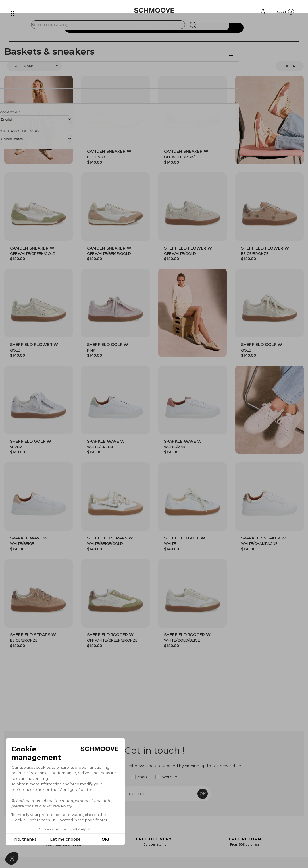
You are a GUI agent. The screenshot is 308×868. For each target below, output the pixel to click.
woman (170, 777)
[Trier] (34, 66)
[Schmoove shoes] (154, 10)
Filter (290, 66)
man (142, 777)
